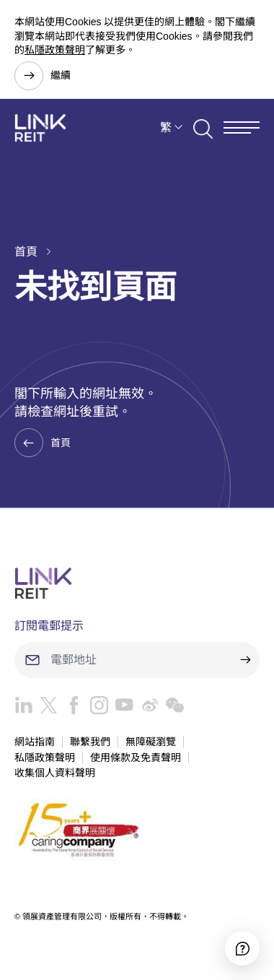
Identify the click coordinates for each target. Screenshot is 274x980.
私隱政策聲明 (55, 50)
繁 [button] (166, 127)
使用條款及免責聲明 (136, 758)
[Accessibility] (242, 948)
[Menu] (242, 127)
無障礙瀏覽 (151, 742)
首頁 (26, 252)
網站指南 (35, 742)
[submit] (245, 660)
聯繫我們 (90, 742)
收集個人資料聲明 (55, 773)
